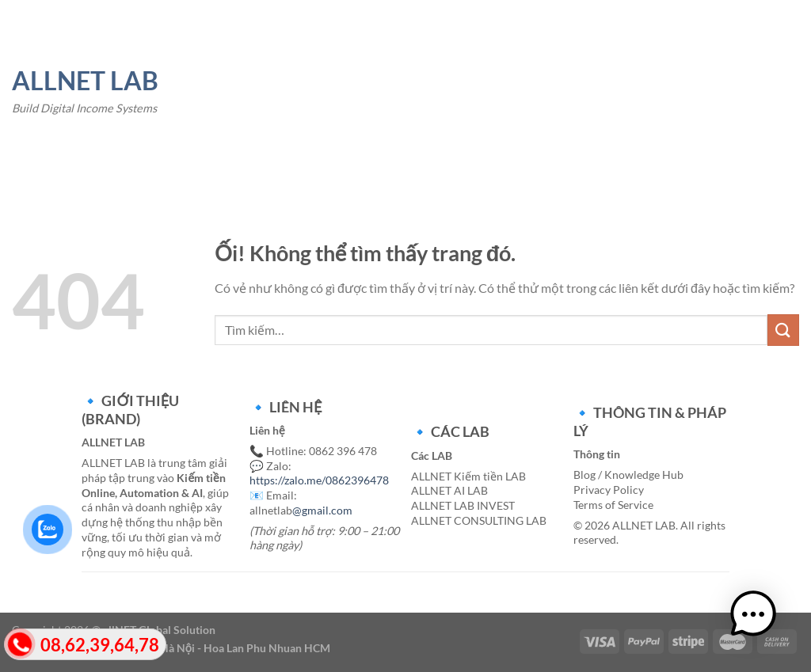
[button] (762, 623)
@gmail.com (322, 510)
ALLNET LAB (85, 81)
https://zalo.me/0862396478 (319, 480)
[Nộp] (783, 330)
